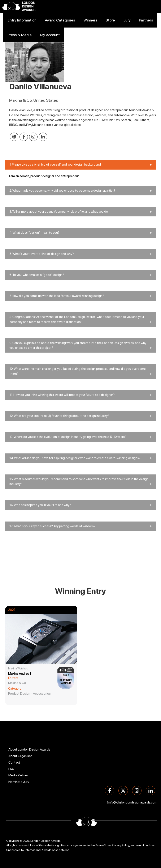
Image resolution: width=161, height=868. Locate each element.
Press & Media (20, 35)
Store (110, 20)
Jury (127, 20)
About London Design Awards (29, 749)
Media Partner (18, 775)
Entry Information (22, 20)
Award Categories (60, 20)
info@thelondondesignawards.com (133, 802)
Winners (90, 20)
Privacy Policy (121, 845)
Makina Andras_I (19, 674)
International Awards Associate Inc (47, 850)
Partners (146, 20)
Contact (14, 762)
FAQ (11, 769)
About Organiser (20, 756)
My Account (50, 35)
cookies (150, 845)
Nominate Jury (19, 782)
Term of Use (103, 845)
